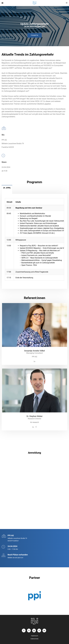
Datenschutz (34, 639)
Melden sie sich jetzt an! (15, 558)
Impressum (35, 636)
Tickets (35, 35)
